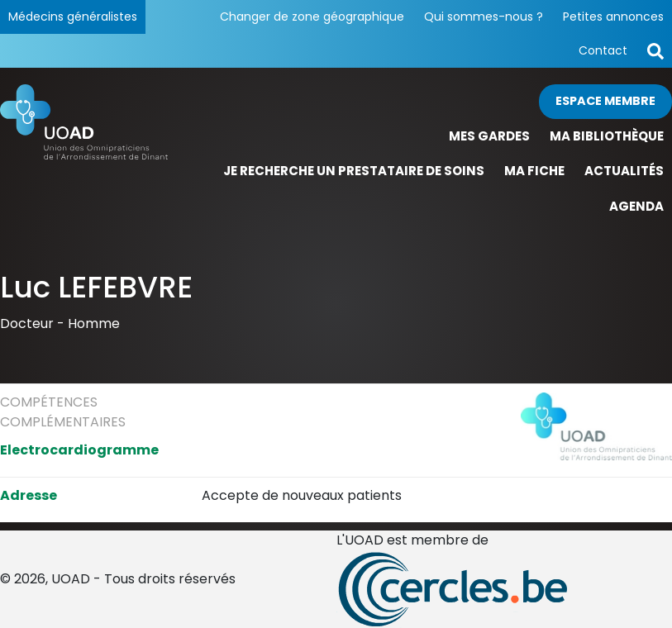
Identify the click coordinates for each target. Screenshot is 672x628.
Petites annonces (613, 17)
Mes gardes (489, 136)
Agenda (636, 206)
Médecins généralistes (73, 17)
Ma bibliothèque (607, 136)
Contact (603, 50)
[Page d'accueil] (84, 154)
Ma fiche (534, 171)
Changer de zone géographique (312, 17)
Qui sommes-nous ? (484, 17)
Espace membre (605, 101)
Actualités (624, 171)
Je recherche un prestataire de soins (354, 171)
